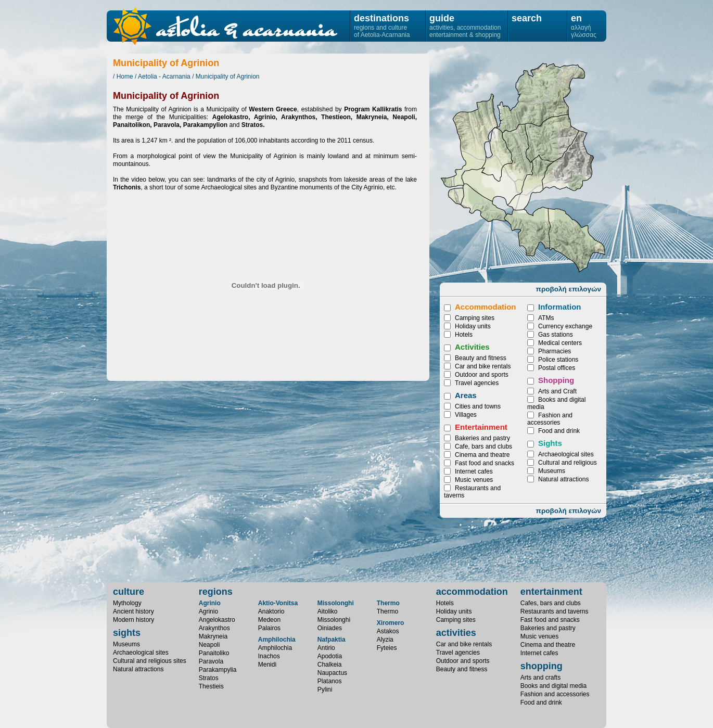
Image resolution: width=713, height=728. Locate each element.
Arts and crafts (540, 678)
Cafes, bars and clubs (551, 603)
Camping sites (475, 318)
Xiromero (391, 623)
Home (125, 76)
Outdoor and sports (482, 375)
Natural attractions (563, 479)
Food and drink (559, 431)
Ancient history (133, 611)
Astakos (388, 631)
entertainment (551, 592)
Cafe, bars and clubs (483, 446)
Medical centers (560, 343)
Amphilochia (277, 640)
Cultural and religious (568, 463)
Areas (466, 395)
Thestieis (531, 182)
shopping (542, 666)
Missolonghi (336, 603)
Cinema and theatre (482, 455)
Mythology (127, 603)
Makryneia (577, 240)
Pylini (325, 689)
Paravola (211, 661)
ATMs (546, 318)
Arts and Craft (557, 391)
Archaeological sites (566, 454)
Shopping (556, 380)
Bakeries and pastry (482, 438)
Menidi (267, 665)
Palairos (269, 628)
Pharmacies (555, 351)
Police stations (558, 360)
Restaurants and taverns (555, 611)
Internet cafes (474, 471)
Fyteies (387, 648)
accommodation (472, 592)
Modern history (133, 620)
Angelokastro (484, 203)
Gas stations (556, 335)
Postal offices (557, 368)
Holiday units (473, 326)
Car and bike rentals (483, 366)
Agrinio (210, 603)
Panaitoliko (552, 139)
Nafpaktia (332, 640)
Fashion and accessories (550, 419)
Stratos (209, 678)
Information (560, 307)
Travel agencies (477, 383)
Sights (550, 443)
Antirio (326, 648)
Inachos (269, 656)
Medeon (269, 620)
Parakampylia (541, 98)
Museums (552, 471)
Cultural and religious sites (150, 661)
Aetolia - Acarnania (164, 76)
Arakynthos (527, 232)
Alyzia (385, 640)
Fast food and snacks (485, 463)
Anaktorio (271, 611)
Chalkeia (330, 665)
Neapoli (497, 155)
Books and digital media (553, 686)
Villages (466, 415)
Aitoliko (328, 611)
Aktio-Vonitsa (278, 603)
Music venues (474, 480)
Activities (472, 347)
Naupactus (332, 673)
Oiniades (330, 628)
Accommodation (486, 307)
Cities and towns (478, 406)
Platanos (330, 681)
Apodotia (330, 656)
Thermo (388, 603)
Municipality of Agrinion (228, 76)
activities (456, 633)
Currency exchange (565, 326)
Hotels (464, 335)
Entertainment (481, 427)
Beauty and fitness (481, 358)
